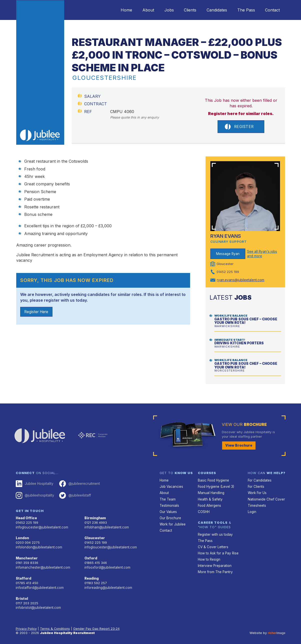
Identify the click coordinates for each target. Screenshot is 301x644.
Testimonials (169, 504)
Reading (92, 576)
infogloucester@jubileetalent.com (41, 526)
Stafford (23, 576)
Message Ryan (228, 254)
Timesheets (257, 504)
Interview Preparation (214, 563)
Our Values (168, 510)
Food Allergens (209, 504)
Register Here (37, 312)
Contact (272, 10)
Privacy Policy (27, 625)
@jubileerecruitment (78, 483)
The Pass (243, 10)
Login (252, 510)
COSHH (203, 510)
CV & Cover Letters (213, 545)
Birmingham (95, 517)
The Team (167, 498)
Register (239, 127)
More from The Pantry (215, 569)
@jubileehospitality (35, 495)
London (22, 537)
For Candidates (259, 480)
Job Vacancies (171, 486)
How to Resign (209, 557)
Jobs (161, 10)
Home (115, 10)
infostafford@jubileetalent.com (39, 585)
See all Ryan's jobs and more (262, 254)
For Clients (256, 486)
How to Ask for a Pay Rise (218, 551)
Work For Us (257, 492)
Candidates (212, 10)
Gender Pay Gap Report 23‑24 (97, 625)
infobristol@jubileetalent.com (38, 604)
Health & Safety (210, 498)
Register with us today (215, 533)
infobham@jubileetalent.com (106, 526)
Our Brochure (170, 516)
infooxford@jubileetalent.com (107, 565)
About (138, 10)
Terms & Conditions (56, 625)
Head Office (26, 517)
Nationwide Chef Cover (266, 498)
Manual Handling (210, 492)
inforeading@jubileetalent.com (108, 585)
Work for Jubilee (172, 522)
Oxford (91, 556)
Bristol (21, 595)
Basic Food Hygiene (213, 480)
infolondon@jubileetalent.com (38, 546)
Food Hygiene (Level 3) (216, 486)
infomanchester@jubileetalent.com (42, 565)
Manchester (26, 556)
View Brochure (238, 445)
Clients (184, 10)
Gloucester (94, 537)
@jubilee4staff (74, 495)
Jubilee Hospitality (34, 483)
